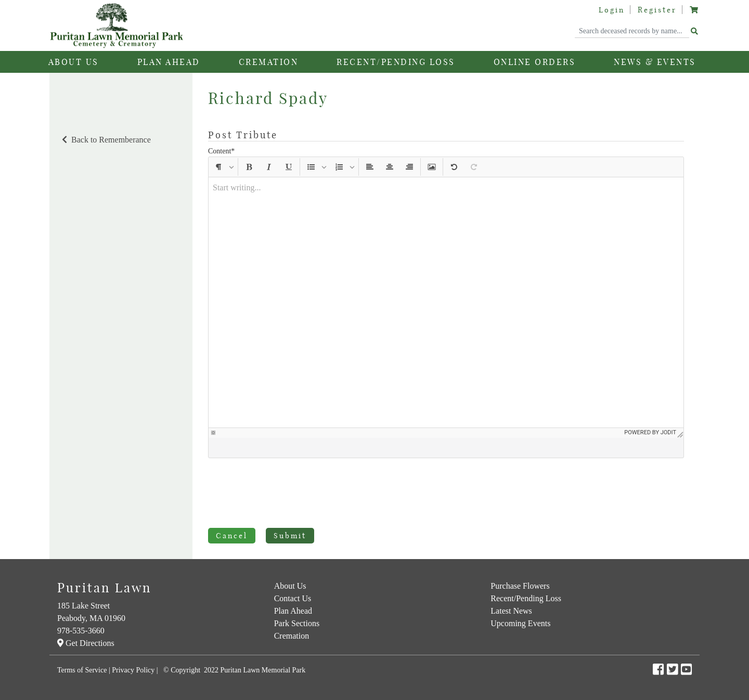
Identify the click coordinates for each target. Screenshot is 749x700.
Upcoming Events (520, 623)
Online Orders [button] (535, 62)
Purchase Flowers (520, 586)
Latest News (511, 611)
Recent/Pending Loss (396, 62)
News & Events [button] (655, 62)
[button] (218, 167)
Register (657, 10)
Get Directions (86, 643)
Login (612, 10)
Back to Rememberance (105, 140)
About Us (290, 586)
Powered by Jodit (650, 452)
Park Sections (297, 623)
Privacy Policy (133, 670)
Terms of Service (82, 670)
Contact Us (293, 598)
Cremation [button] (269, 62)
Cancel (232, 536)
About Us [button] (74, 62)
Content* (221, 151)
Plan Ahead (293, 611)
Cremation (292, 636)
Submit (290, 536)
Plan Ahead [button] (169, 62)
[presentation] (287, 495)
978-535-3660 (81, 631)
